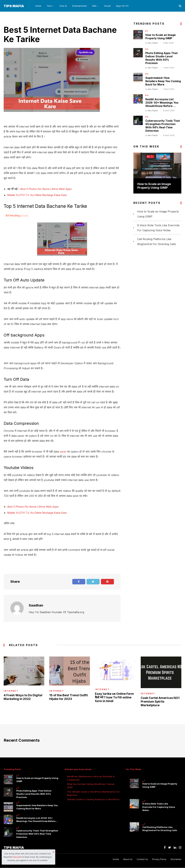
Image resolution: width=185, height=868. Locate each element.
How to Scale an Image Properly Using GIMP (161, 37)
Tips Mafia (14, 6)
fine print (17, 857)
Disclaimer (176, 859)
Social (110, 6)
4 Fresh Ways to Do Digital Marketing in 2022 (23, 697)
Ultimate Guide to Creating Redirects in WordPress (93, 800)
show (24, 216)
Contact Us (142, 859)
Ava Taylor (153, 43)
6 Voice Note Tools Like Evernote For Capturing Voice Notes (159, 807)
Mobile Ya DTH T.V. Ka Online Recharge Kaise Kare (40, 195)
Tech (48, 6)
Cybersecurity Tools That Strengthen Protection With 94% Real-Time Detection (163, 126)
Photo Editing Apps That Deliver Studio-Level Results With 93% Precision (162, 58)
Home (37, 6)
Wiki (96, 6)
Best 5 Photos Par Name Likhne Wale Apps (47, 189)
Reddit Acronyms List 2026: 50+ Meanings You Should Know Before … (162, 103)
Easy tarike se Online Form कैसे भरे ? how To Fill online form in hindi (114, 697)
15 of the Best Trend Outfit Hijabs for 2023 (69, 697)
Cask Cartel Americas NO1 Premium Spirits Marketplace (160, 702)
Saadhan (36, 605)
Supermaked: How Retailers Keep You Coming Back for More (163, 81)
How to (64, 6)
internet (11, 691)
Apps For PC (125, 6)
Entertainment (80, 6)
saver (63, 452)
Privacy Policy (159, 859)
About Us (127, 859)
